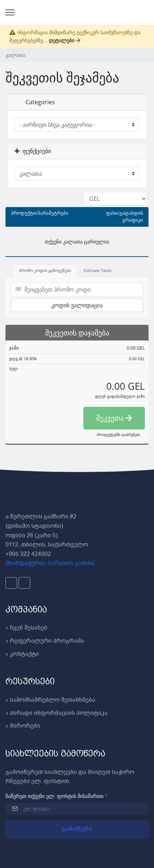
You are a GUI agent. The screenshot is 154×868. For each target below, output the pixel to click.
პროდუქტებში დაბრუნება (118, 435)
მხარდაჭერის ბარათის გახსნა (50, 563)
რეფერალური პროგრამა (45, 641)
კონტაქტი (22, 654)
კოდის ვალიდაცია (77, 305)
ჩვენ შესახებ (26, 628)
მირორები (23, 726)
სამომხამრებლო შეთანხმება (50, 700)
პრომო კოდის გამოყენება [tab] (45, 270)
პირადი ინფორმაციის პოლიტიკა (57, 713)
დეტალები (65, 40)
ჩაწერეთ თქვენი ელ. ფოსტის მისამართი (57, 796)
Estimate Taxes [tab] (98, 270)
